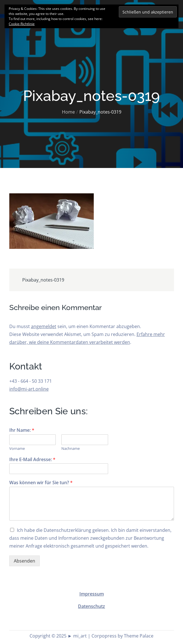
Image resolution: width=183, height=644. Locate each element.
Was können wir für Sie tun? (41, 483)
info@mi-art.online (29, 389)
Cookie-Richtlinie (22, 24)
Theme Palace (139, 636)
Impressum (92, 594)
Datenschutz (91, 606)
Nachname (71, 449)
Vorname (17, 449)
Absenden (24, 561)
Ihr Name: (22, 430)
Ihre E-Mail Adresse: (32, 460)
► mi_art (77, 636)
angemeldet (44, 326)
